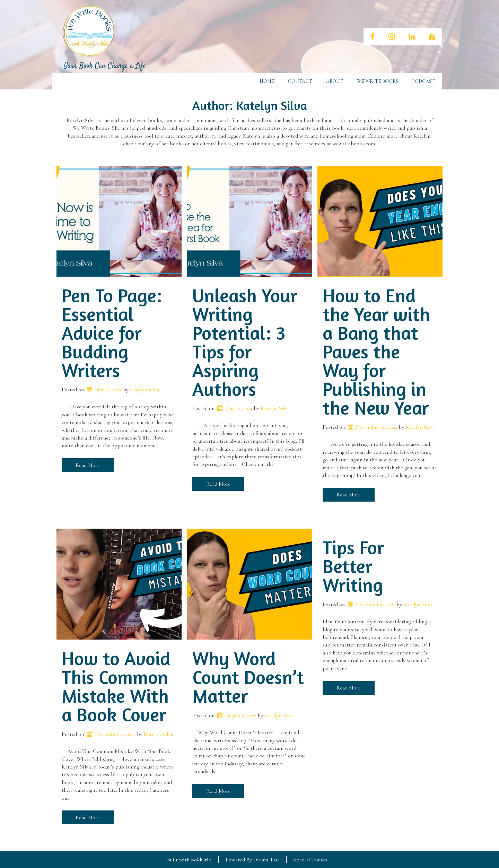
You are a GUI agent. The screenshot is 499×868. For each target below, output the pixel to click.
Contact (300, 81)
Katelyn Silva (145, 390)
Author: (250, 105)
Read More (88, 465)
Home (267, 81)
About (335, 81)
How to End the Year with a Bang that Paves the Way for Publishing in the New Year (376, 351)
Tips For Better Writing (353, 566)
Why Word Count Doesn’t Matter (248, 677)
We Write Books (378, 81)
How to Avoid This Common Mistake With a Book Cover (116, 686)
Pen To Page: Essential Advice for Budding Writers (112, 333)
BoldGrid (201, 860)
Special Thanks (310, 860)
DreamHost (266, 860)
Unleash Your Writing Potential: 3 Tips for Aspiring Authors (245, 342)
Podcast (423, 81)
